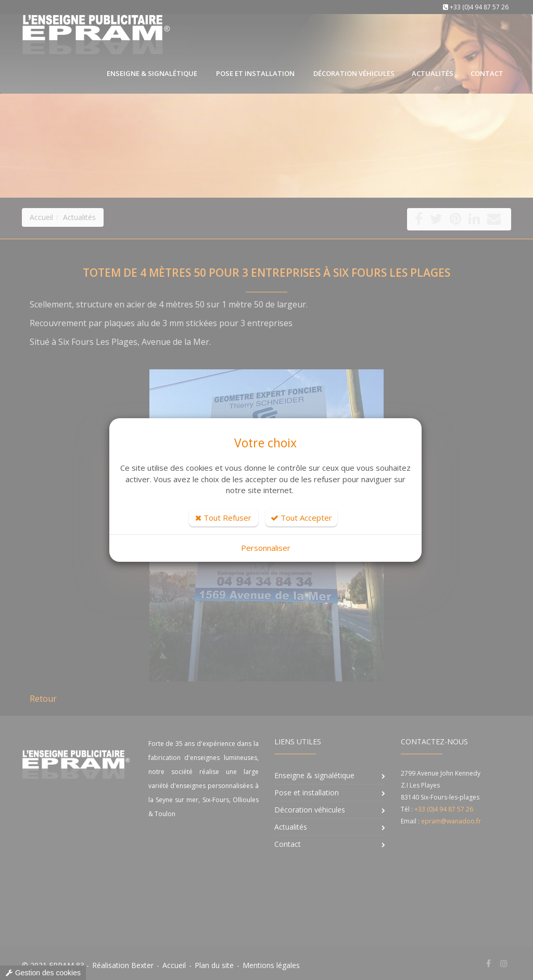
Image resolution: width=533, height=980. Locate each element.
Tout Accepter (301, 518)
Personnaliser (266, 548)
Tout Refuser (223, 518)
